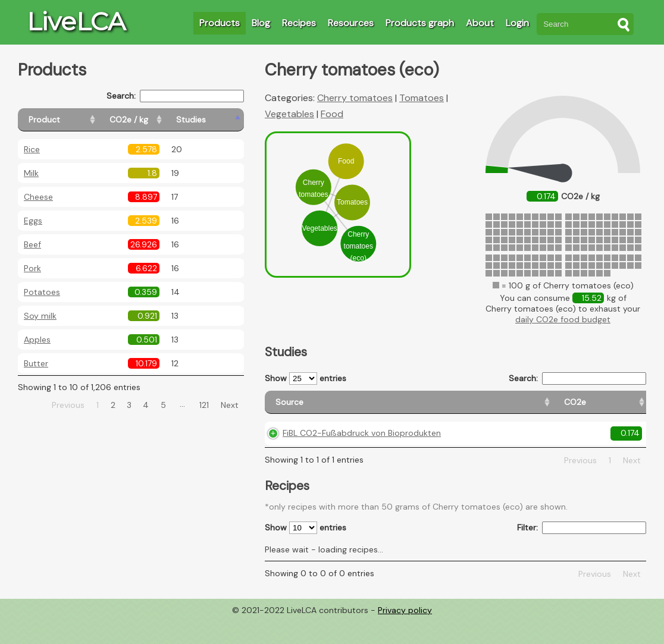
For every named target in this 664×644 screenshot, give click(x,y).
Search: (175, 96)
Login (517, 23)
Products (220, 23)
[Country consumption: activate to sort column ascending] (552, 408)
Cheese (38, 197)
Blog (261, 23)
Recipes (299, 23)
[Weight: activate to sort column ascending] (623, 408)
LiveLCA (76, 21)
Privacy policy (405, 635)
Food (332, 114)
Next (230, 405)
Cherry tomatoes (355, 98)
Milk (31, 173)
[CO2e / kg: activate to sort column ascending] (159, 120)
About (480, 23)
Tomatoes (422, 98)
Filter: (582, 553)
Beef (32, 244)
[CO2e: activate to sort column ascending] (419, 408)
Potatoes (42, 292)
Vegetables (289, 114)
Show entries (306, 378)
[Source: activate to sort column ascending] (331, 408)
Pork (32, 268)
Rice (32, 149)
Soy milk (40, 316)
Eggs (33, 221)
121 (204, 405)
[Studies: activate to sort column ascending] (218, 120)
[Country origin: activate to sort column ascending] (473, 408)
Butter (36, 363)
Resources (351, 23)
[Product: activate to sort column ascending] (72, 120)
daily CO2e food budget (563, 319)
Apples (37, 340)
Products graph (420, 23)
